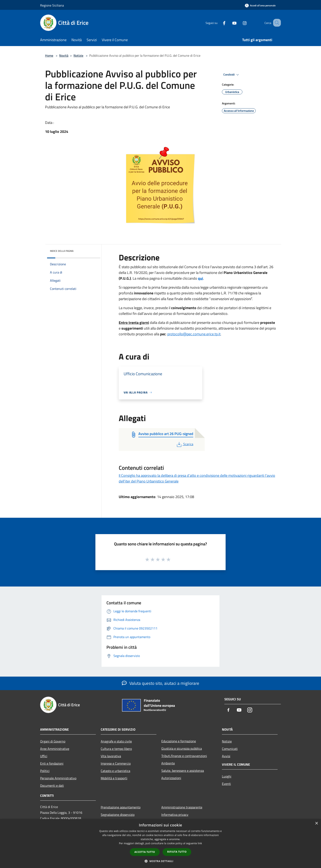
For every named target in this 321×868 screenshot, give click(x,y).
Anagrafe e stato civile (116, 741)
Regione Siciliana (52, 5)
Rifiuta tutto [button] (177, 852)
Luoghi (227, 776)
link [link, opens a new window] (200, 843)
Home (49, 55)
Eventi (226, 784)
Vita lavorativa (111, 756)
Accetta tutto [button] (145, 852)
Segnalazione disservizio (118, 815)
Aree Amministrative (55, 749)
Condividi (232, 75)
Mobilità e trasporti (114, 778)
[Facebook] (219, 23)
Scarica (185, 444)
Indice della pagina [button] (62, 251)
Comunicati (230, 749)
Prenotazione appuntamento (121, 807)
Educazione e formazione (179, 741)
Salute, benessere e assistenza (183, 771)
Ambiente (168, 763)
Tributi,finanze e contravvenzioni (184, 756)
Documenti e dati (52, 785)
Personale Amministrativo (58, 778)
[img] (92, 250)
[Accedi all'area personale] (260, 5)
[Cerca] (276, 23)
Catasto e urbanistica (115, 771)
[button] (160, 861)
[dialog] (160, 844)
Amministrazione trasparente (182, 807)
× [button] (316, 823)
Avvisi (226, 756)
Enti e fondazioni (52, 763)
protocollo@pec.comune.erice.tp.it (194, 334)
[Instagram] (240, 23)
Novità (64, 55)
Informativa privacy (175, 815)
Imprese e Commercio (116, 763)
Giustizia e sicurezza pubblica (182, 748)
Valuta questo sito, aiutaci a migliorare (160, 683)
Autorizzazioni (171, 778)
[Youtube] (229, 23)
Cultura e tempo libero (116, 749)
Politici (45, 771)
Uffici (44, 756)
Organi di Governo (53, 741)
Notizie (78, 55)
